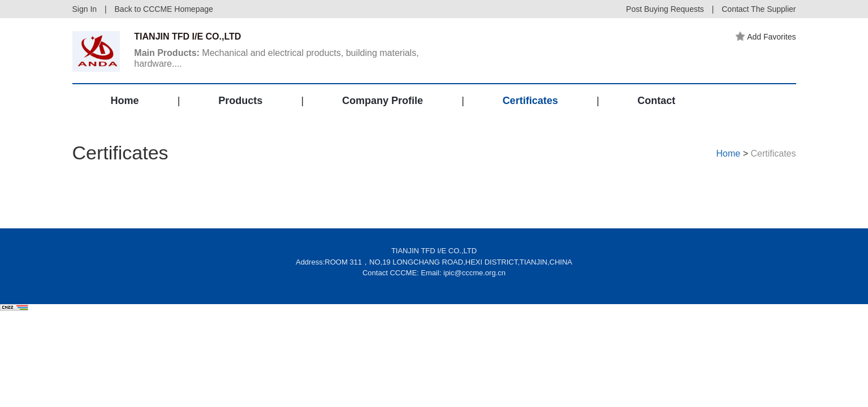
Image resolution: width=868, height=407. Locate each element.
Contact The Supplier (759, 9)
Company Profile (383, 101)
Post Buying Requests (665, 9)
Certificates (530, 101)
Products (240, 101)
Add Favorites (766, 37)
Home (125, 101)
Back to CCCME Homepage (164, 9)
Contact (656, 101)
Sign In (85, 9)
